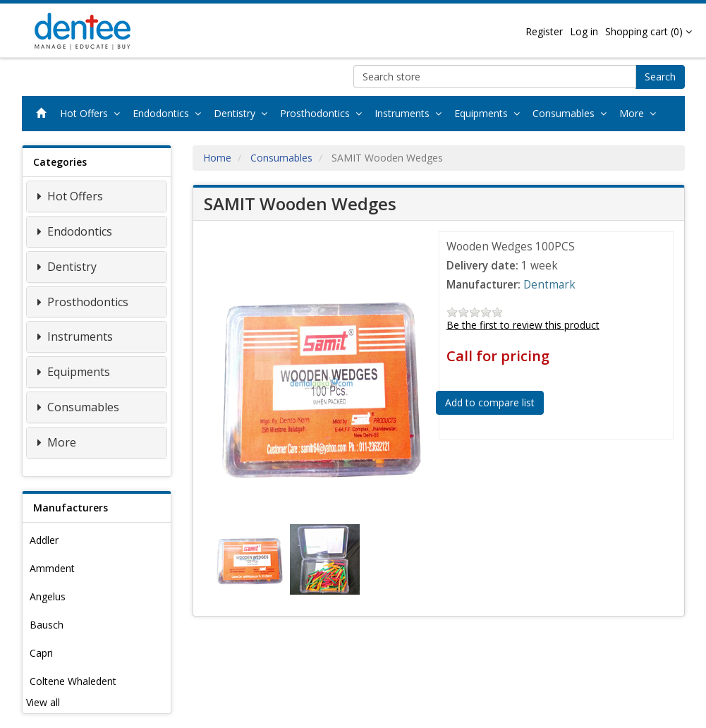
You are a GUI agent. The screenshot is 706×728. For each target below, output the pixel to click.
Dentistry (243, 113)
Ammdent (52, 568)
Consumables (572, 113)
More (640, 113)
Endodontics (170, 113)
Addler (44, 540)
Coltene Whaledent (73, 681)
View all (43, 702)
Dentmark (549, 285)
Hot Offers (93, 113)
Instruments (411, 113)
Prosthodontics (324, 113)
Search (660, 77)
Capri (41, 653)
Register (544, 31)
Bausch (47, 625)
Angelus (48, 596)
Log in (584, 31)
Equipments (490, 113)
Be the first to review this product (523, 325)
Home (217, 158)
